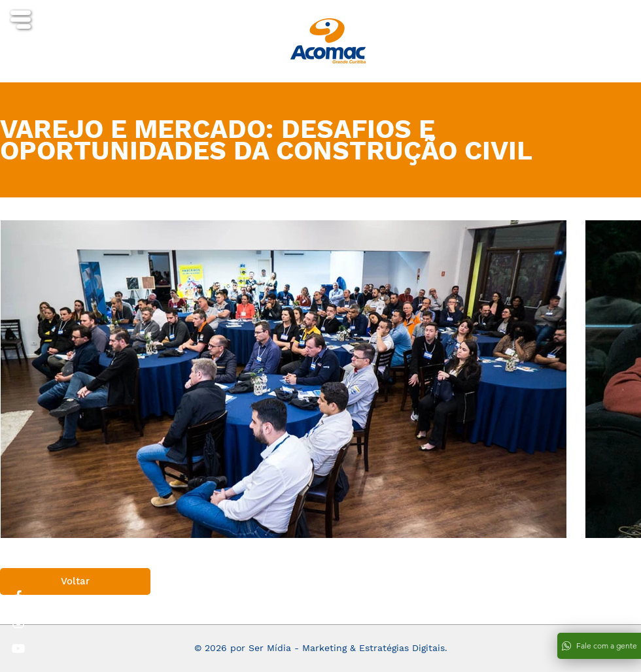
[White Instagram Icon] (18, 622)
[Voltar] (75, 581)
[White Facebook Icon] (18, 596)
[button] (21, 20)
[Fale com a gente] (599, 646)
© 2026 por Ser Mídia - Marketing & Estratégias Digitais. (321, 648)
